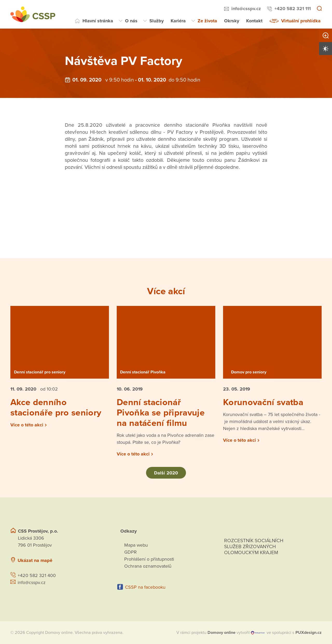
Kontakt (254, 21)
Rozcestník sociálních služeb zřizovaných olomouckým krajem (254, 547)
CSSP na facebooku (145, 587)
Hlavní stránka (98, 21)
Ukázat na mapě (35, 560)
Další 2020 (166, 473)
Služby (157, 21)
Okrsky (232, 21)
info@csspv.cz (246, 9)
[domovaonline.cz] (222, 633)
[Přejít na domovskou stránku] (33, 14)
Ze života (207, 21)
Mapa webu (136, 545)
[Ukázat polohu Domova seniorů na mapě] (87, 561)
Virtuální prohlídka (301, 21)
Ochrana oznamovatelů (148, 566)
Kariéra (178, 21)
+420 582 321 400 (37, 575)
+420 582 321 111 (293, 9)
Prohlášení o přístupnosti (149, 559)
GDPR (130, 552)
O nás (131, 21)
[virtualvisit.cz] (258, 633)
